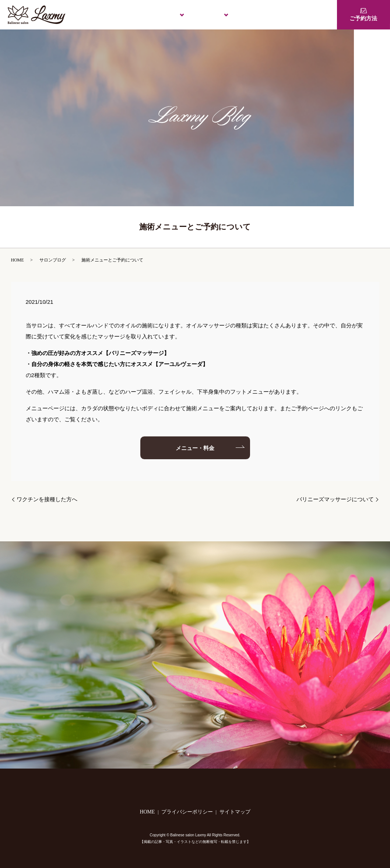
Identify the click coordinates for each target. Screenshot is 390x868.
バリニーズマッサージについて (335, 499)
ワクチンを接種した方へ (47, 499)
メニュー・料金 (249, 14)
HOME (111, 14)
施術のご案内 (201, 14)
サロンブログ (53, 260)
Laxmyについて (153, 14)
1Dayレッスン (298, 14)
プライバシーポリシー (187, 812)
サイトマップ (235, 812)
